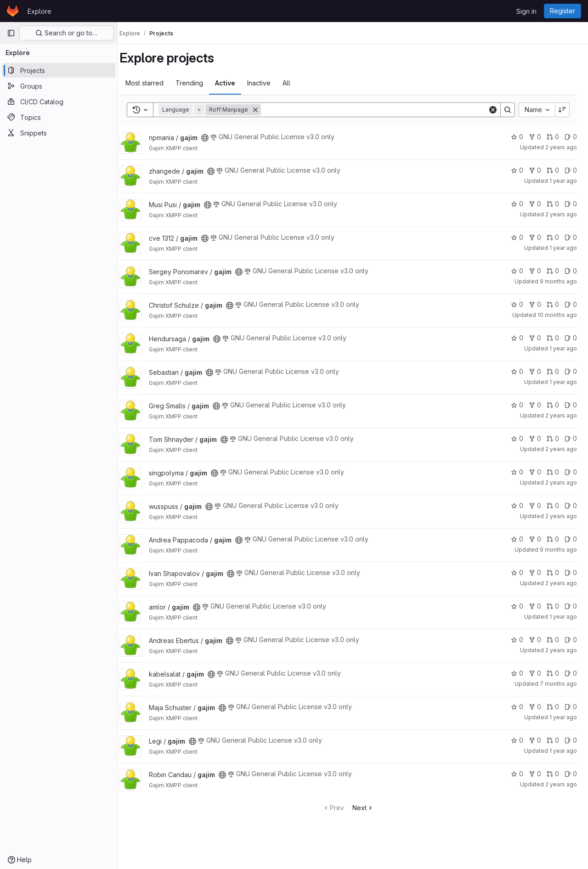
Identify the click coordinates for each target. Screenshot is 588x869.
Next (368, 808)
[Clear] (493, 110)
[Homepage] (13, 11)
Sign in (526, 11)
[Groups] (59, 86)
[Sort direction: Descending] (562, 110)
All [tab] (296, 83)
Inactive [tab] (268, 83)
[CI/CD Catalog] (59, 102)
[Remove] (265, 110)
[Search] (379, 110)
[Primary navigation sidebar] (11, 33)
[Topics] (59, 117)
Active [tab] (234, 83)
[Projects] (59, 70)
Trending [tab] (198, 83)
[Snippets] (59, 133)
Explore (40, 11)
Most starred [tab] (154, 83)
